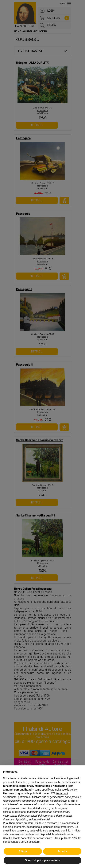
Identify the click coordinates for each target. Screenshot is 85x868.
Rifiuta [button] (23, 851)
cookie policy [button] (69, 790)
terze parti (62, 793)
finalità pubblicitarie (14, 812)
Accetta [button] (62, 851)
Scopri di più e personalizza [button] (42, 860)
